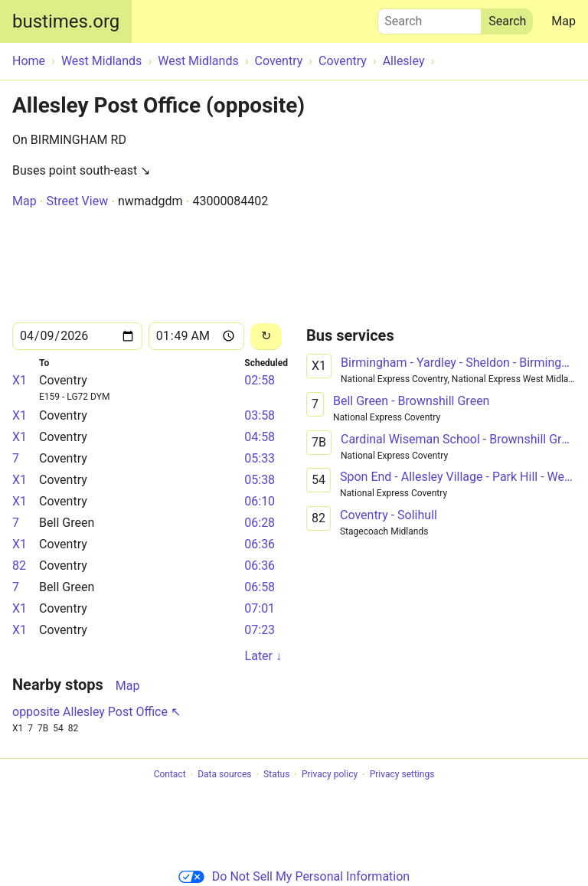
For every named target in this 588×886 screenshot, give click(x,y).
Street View (77, 201)
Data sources (224, 775)
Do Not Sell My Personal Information (294, 876)
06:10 (260, 501)
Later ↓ (263, 656)
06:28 (260, 523)
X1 (20, 380)
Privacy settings (402, 775)
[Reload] (266, 337)
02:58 (260, 380)
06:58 (260, 587)
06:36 (260, 544)
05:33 (260, 458)
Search (430, 18)
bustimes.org (66, 21)
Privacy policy (330, 775)
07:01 (260, 608)
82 (19, 566)
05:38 (260, 480)
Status (276, 775)
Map (563, 21)
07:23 (260, 630)
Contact (170, 775)
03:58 (260, 415)
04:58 (260, 437)
